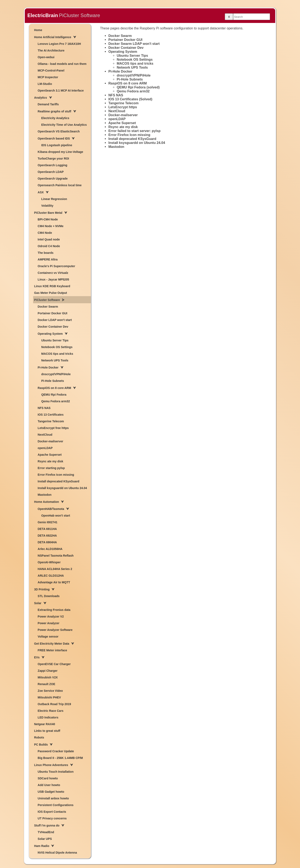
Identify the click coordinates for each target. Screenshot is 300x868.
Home (38, 30)
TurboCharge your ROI (53, 159)
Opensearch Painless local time (60, 185)
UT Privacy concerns (52, 818)
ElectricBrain (43, 15)
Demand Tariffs (48, 104)
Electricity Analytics (55, 118)
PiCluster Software (47, 300)
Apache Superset (50, 455)
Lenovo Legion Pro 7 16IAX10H (59, 44)
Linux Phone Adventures (51, 765)
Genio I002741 (47, 522)
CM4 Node (45, 233)
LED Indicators (48, 717)
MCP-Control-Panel (51, 70)
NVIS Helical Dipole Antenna (57, 853)
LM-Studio (45, 84)
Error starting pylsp (51, 468)
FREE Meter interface (52, 650)
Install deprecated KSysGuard (59, 481)
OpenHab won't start (56, 516)
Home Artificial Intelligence (53, 37)
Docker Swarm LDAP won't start (134, 44)
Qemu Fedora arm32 (56, 401)
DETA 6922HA (47, 536)
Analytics (41, 98)
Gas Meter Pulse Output (51, 293)
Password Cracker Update (56, 751)
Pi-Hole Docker (48, 367)
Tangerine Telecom (51, 421)
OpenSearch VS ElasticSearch (59, 131)
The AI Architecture (51, 50)
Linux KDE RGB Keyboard (52, 286)
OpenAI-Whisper (49, 562)
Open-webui (46, 57)
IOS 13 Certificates (51, 415)
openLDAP (45, 448)
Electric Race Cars (51, 711)
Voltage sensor (48, 637)
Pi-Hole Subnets (53, 381)
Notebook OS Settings (57, 347)
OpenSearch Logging (52, 165)
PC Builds (41, 745)
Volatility (47, 206)
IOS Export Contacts (52, 812)
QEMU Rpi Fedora (54, 395)
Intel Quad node (49, 239)
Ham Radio (42, 846)
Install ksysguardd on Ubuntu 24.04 (62, 488)
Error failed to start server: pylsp (134, 131)
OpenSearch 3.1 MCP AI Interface (61, 91)
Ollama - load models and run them (62, 64)
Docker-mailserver (51, 441)
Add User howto (49, 785)
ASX (41, 192)
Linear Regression (54, 199)
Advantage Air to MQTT (54, 582)
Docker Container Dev (53, 327)
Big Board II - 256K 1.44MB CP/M (60, 758)
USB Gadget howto (51, 792)
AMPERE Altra (48, 259)
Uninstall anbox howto (53, 798)
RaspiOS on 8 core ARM (54, 388)
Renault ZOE (46, 684)
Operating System (50, 334)
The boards (46, 253)
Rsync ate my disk (51, 461)
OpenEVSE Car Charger (54, 664)
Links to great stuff (47, 731)
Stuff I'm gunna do (47, 825)
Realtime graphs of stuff (54, 111)
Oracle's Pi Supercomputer (56, 266)
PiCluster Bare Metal (48, 213)
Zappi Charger (48, 671)
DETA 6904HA (47, 542)
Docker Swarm (48, 307)
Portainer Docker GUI (52, 313)
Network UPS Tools (55, 360)
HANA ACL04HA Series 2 (55, 569)
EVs (37, 657)
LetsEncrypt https (123, 107)
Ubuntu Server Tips (55, 340)
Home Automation (47, 502)
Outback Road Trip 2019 (54, 704)
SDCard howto (48, 778)
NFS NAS (44, 408)
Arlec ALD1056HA (50, 549)
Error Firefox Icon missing (56, 475)
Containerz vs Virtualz (53, 273)
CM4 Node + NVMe (51, 226)
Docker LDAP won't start (55, 320)
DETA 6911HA (47, 529)
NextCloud (45, 435)
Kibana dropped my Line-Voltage (60, 152)
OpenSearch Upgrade (53, 179)
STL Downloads (49, 596)
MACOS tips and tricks (57, 354)
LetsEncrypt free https (53, 428)
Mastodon (45, 495)
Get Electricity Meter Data (52, 644)
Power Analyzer (49, 623)
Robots (39, 737)
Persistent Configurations (56, 805)
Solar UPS (45, 839)
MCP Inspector (48, 77)
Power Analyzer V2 (51, 616)
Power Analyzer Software (55, 630)
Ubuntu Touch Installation (56, 772)
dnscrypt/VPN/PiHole (56, 374)
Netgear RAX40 (45, 724)
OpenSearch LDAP (51, 172)
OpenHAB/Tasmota (51, 509)
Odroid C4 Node (49, 246)
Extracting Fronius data (54, 610)
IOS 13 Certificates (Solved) (130, 99)
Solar (38, 603)
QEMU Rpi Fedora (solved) (138, 87)
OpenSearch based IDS (54, 138)
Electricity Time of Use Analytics (64, 125)
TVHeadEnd (46, 832)
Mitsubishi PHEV (49, 697)
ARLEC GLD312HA (51, 576)
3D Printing (42, 589)
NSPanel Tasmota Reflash (56, 556)
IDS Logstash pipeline (57, 145)
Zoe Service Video (50, 691)
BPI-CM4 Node (48, 219)
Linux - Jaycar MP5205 (53, 279)
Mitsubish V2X (48, 677)
